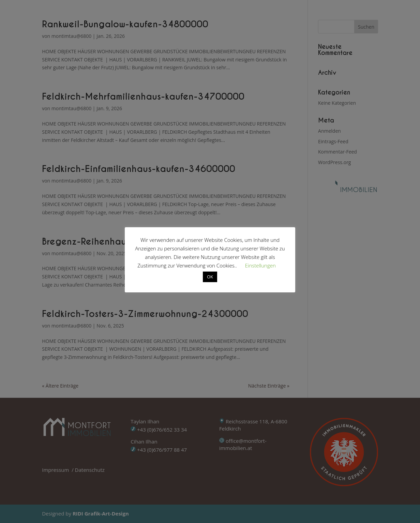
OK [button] (210, 277)
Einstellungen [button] (260, 265)
